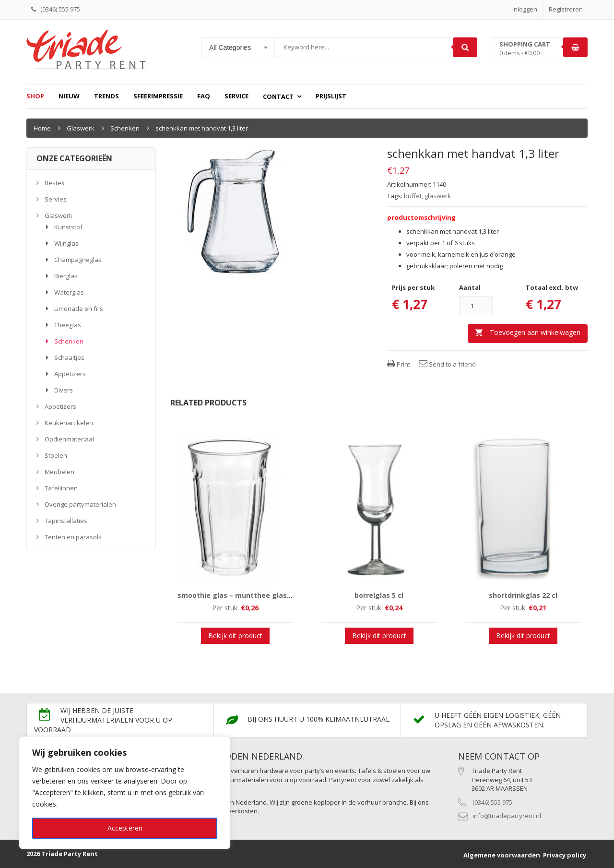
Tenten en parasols (73, 537)
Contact (278, 96)
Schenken (125, 128)
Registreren (566, 9)
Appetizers (70, 374)
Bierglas (66, 276)
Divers (64, 390)
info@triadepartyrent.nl (507, 816)
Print (399, 364)
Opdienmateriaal (69, 439)
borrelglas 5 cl (379, 595)
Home (42, 128)
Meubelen (59, 472)
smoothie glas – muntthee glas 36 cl (241, 595)
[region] (125, 793)
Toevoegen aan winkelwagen (535, 332)
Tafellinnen (61, 488)
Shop (35, 96)
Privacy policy (565, 855)
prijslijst (331, 96)
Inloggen (525, 9)
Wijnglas (66, 243)
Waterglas (69, 292)
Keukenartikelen (69, 423)
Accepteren (125, 828)
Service (236, 96)
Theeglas (68, 325)
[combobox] (238, 48)
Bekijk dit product (235, 636)
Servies (56, 199)
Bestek (55, 183)
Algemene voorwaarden (502, 855)
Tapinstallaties (66, 521)
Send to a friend (447, 364)
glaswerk (438, 196)
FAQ (204, 96)
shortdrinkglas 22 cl (523, 595)
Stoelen (56, 455)
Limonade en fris (79, 309)
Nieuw (69, 96)
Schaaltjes (69, 357)
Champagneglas (78, 260)
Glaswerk (81, 128)
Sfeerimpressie (158, 96)
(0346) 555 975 (492, 802)
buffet (413, 196)
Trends (106, 96)
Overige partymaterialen (80, 504)
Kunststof (68, 227)
